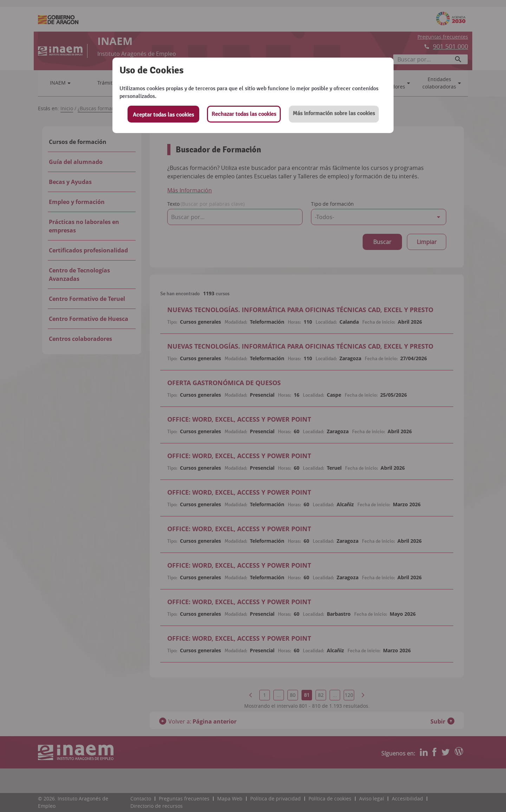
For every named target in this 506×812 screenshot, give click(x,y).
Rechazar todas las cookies (244, 114)
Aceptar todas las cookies (163, 115)
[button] (334, 114)
